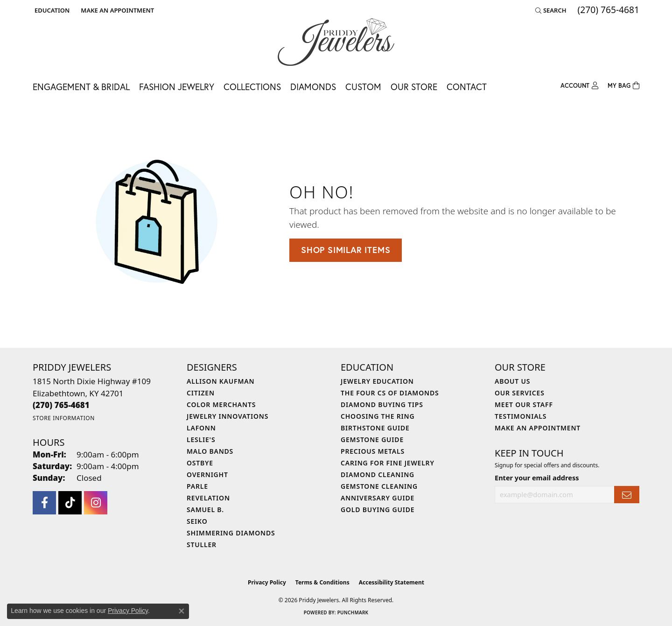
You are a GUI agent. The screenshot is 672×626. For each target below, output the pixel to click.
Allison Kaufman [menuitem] (220, 381)
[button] (51, 10)
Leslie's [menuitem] (201, 440)
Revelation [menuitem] (208, 498)
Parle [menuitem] (197, 486)
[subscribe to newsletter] (627, 495)
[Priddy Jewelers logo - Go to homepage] (336, 42)
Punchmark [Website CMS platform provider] (353, 612)
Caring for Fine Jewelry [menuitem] (388, 463)
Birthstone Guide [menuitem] (375, 428)
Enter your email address (537, 478)
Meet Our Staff (524, 404)
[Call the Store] (61, 405)
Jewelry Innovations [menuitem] (227, 416)
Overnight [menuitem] (207, 475)
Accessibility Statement (392, 582)
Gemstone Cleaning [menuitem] (379, 486)
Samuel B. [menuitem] (205, 510)
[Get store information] (64, 418)
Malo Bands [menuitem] (210, 451)
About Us (512, 381)
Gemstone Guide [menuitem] (372, 440)
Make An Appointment (538, 428)
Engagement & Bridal (81, 87)
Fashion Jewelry (177, 87)
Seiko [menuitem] (197, 521)
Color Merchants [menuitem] (221, 404)
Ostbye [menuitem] (200, 463)
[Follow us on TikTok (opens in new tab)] (70, 503)
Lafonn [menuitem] (201, 428)
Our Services (520, 393)
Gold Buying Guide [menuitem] (378, 510)
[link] (116, 10)
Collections (252, 87)
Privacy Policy (267, 582)
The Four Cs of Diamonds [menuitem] (390, 393)
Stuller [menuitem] (202, 545)
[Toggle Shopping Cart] (623, 86)
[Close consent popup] (182, 611)
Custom (363, 87)
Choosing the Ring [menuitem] (378, 416)
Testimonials (521, 416)
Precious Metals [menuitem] (373, 451)
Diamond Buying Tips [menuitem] (382, 404)
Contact (467, 87)
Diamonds (313, 87)
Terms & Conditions (322, 582)
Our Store (414, 87)
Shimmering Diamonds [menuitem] (231, 533)
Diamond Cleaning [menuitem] (378, 475)
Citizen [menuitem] (201, 393)
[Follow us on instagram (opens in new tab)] (96, 503)
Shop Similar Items (346, 250)
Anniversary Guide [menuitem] (378, 498)
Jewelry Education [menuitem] (377, 381)
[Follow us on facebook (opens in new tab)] (44, 503)
